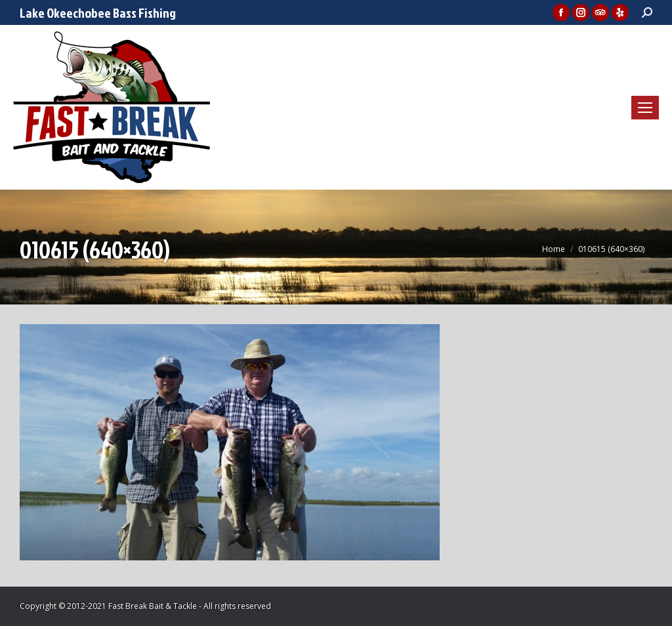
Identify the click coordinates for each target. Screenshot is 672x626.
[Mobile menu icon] (645, 108)
